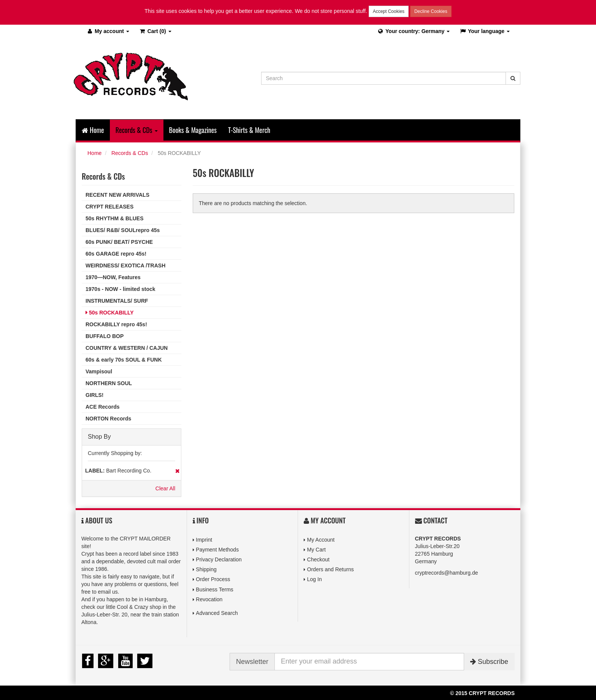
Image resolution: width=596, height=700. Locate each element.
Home (93, 130)
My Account (321, 540)
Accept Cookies (389, 11)
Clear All (165, 488)
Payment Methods (217, 550)
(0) (155, 31)
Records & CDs (130, 153)
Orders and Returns (330, 569)
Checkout (318, 559)
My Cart (316, 550)
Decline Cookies (431, 11)
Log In (315, 579)
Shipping (206, 569)
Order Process (213, 579)
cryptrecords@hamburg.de (447, 573)
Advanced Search (217, 613)
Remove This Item (177, 471)
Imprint (204, 540)
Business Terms (215, 589)
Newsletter (252, 662)
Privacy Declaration (219, 559)
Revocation (209, 599)
